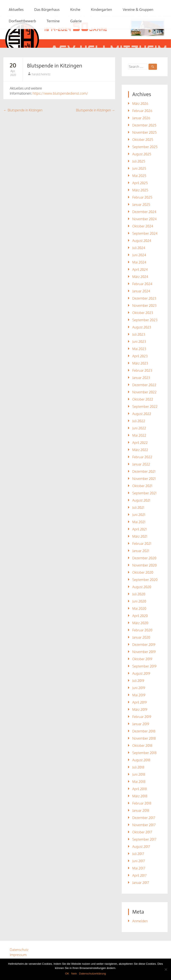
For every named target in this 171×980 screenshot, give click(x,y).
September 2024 (145, 233)
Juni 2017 (139, 861)
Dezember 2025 (144, 125)
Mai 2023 (139, 349)
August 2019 (141, 673)
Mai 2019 (139, 695)
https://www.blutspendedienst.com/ (60, 93)
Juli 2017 (138, 854)
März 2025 (140, 190)
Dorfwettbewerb (22, 21)
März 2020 (140, 623)
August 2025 (142, 154)
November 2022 (145, 392)
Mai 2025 (139, 176)
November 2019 (144, 652)
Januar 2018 (141, 810)
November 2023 (144, 306)
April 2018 (140, 789)
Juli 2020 (139, 594)
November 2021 (144, 479)
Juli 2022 (139, 421)
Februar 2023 (142, 370)
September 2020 (145, 580)
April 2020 (140, 616)
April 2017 (140, 875)
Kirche (75, 10)
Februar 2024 (142, 284)
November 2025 (145, 132)
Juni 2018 (139, 774)
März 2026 (140, 104)
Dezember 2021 (144, 471)
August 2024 (142, 241)
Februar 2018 (142, 803)
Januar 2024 (141, 291)
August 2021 (141, 500)
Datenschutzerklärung (92, 974)
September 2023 (145, 320)
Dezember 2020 (144, 558)
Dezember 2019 (144, 645)
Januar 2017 (141, 883)
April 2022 (140, 443)
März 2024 (140, 277)
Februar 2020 (142, 630)
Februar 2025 (142, 197)
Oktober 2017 (142, 832)
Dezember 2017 (144, 818)
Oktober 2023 (143, 313)
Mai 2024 (139, 262)
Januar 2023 (141, 378)
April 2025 (140, 183)
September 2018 (145, 753)
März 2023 (140, 363)
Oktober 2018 (142, 746)
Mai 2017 (139, 868)
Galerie (76, 21)
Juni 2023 (139, 342)
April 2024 (140, 269)
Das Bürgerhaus (47, 10)
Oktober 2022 (143, 399)
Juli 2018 (138, 767)
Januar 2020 (141, 637)
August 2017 (141, 847)
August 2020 (142, 587)
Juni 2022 (139, 428)
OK (67, 974)
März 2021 (140, 536)
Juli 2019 (138, 681)
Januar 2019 (141, 724)
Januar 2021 (141, 551)
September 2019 (144, 666)
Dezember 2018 (144, 731)
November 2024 (145, 219)
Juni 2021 (139, 515)
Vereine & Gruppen (138, 10)
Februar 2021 (142, 544)
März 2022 (140, 450)
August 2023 (142, 327)
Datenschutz (19, 950)
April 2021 (140, 529)
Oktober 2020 (143, 572)
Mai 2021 (139, 522)
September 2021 (144, 493)
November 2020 (145, 565)
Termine (53, 21)
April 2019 (140, 702)
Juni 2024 (139, 255)
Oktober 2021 (142, 486)
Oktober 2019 (142, 659)
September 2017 (144, 839)
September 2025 (145, 147)
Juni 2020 (139, 601)
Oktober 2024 (143, 226)
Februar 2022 (142, 457)
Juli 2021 (138, 508)
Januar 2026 (141, 118)
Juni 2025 (139, 168)
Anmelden (140, 921)
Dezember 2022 (144, 385)
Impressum (18, 955)
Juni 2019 (139, 688)
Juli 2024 (139, 248)
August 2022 (142, 414)
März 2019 (140, 709)
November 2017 (144, 825)
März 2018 (140, 796)
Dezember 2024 (144, 212)
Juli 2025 (139, 161)
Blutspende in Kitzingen (54, 66)
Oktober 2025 (143, 140)
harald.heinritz (41, 74)
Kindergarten (101, 10)
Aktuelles (16, 10)
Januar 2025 (141, 205)
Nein (74, 974)
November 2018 (144, 738)
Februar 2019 (142, 717)
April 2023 (140, 356)
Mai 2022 (139, 435)
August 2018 (141, 760)
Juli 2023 (139, 334)
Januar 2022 (141, 464)
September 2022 (145, 407)
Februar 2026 (142, 111)
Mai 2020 (139, 608)
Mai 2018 (139, 782)
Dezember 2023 (144, 298)
